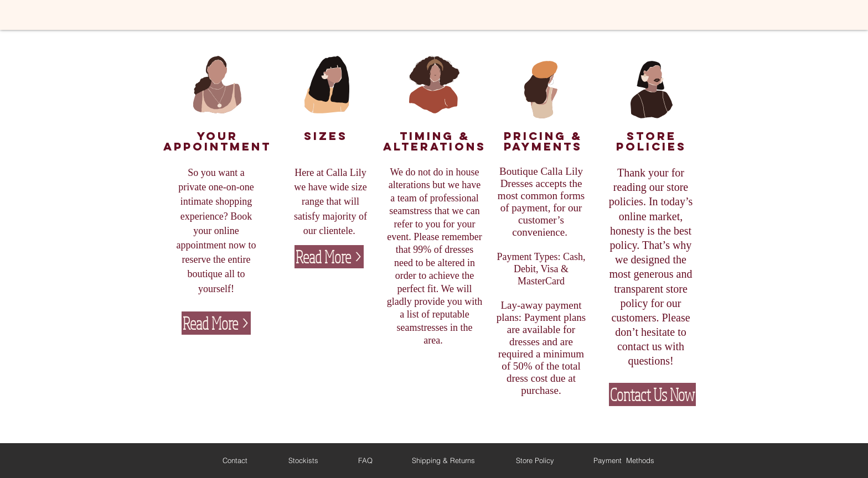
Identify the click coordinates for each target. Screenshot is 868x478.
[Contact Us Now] (652, 394)
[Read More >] (216, 323)
